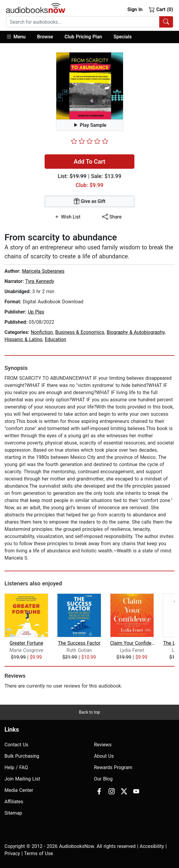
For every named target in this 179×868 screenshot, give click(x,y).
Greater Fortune (26, 643)
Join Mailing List (22, 779)
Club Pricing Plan (83, 37)
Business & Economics (80, 332)
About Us (104, 756)
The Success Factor (79, 643)
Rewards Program (113, 767)
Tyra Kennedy (40, 281)
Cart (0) (161, 9)
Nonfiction (42, 332)
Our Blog (103, 779)
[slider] (89, 141)
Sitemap (13, 813)
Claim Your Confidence (132, 643)
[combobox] (89, 22)
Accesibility (152, 846)
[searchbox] (83, 22)
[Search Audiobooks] (166, 22)
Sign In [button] (135, 9)
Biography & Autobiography (136, 332)
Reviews (103, 745)
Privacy (12, 853)
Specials (123, 37)
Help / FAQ (16, 767)
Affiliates (14, 802)
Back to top (89, 712)
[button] (19, 37)
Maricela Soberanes (43, 271)
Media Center (19, 790)
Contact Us (16, 745)
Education (56, 339)
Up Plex (36, 312)
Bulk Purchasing (22, 756)
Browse (45, 37)
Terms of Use (38, 853)
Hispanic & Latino (23, 339)
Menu (16, 37)
